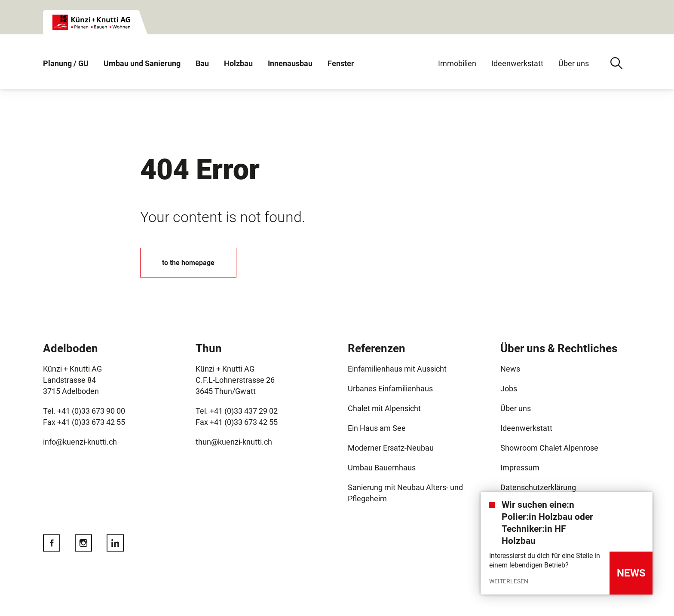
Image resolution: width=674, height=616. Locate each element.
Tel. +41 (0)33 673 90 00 (85, 411)
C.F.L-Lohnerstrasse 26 (235, 380)
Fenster (341, 63)
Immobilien (457, 63)
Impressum (520, 468)
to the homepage (188, 263)
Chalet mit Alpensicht (384, 408)
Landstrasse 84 (69, 380)
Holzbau (238, 63)
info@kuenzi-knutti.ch (80, 442)
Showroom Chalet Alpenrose (549, 448)
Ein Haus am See (377, 428)
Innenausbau (290, 63)
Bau (202, 63)
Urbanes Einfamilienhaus (390, 389)
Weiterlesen (509, 581)
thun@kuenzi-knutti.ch (234, 442)
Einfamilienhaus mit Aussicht (397, 369)
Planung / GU (66, 63)
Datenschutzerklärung (538, 487)
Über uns (574, 63)
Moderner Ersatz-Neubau (391, 448)
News (510, 369)
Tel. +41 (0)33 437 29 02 (237, 411)
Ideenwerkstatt (517, 63)
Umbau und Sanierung (142, 63)
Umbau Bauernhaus (382, 468)
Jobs (509, 389)
